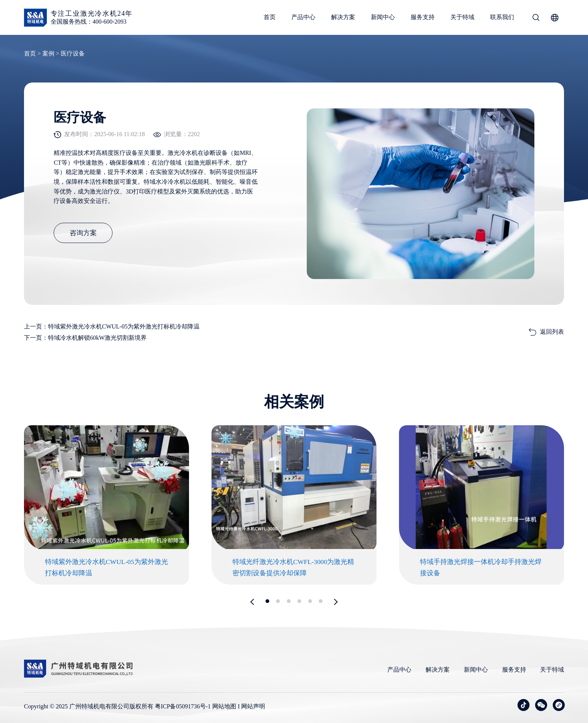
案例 (48, 53)
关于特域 (462, 17)
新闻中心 (383, 17)
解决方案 (343, 17)
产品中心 (303, 17)
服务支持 (423, 17)
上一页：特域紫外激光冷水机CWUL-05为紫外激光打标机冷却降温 (112, 325)
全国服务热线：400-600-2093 (89, 22)
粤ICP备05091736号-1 (183, 706)
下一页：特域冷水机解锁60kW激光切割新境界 (85, 336)
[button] (254, 601)
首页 (270, 17)
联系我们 (502, 17)
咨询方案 (84, 235)
